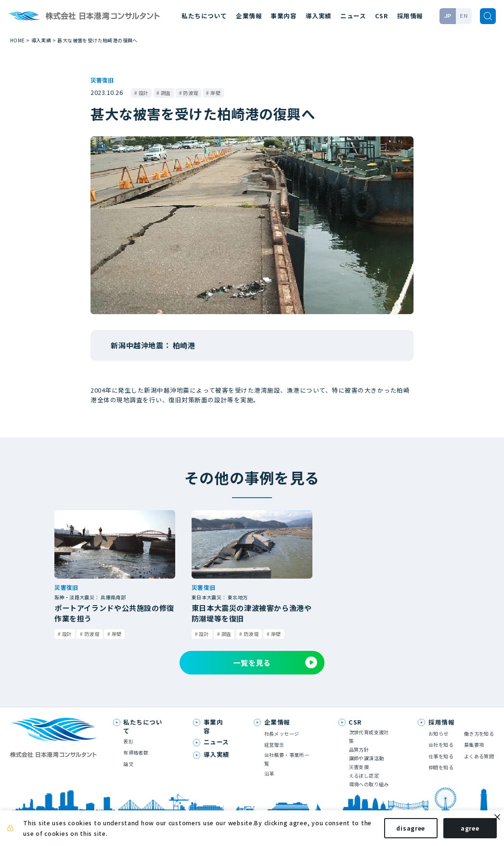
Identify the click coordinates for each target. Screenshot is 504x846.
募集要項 (474, 745)
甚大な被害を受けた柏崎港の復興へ (97, 40)
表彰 (128, 741)
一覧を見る (275, 663)
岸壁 (215, 93)
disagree (403, 831)
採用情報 (410, 16)
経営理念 (274, 745)
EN (464, 16)
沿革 (269, 773)
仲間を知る (441, 767)
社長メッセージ (282, 734)
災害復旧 (102, 80)
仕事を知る (441, 756)
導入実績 (319, 16)
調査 (166, 93)
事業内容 (284, 16)
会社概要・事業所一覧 (287, 759)
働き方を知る (479, 734)
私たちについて (204, 16)
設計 (144, 93)
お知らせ (439, 734)
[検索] (488, 16)
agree (462, 831)
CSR (382, 16)
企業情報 (249, 16)
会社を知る (441, 745)
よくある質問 (479, 756)
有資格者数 (136, 752)
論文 (128, 764)
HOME (18, 40)
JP (448, 16)
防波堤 (190, 93)
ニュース (353, 16)
